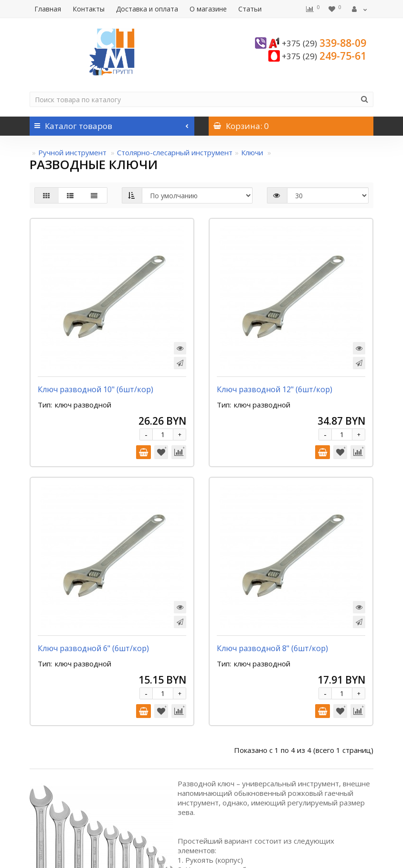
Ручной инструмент (73, 152)
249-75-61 (324, 56)
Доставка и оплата (147, 9)
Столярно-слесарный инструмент (175, 152)
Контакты (89, 9)
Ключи (253, 152)
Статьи (250, 9)
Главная (48, 9)
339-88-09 (324, 43)
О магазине (208, 9)
